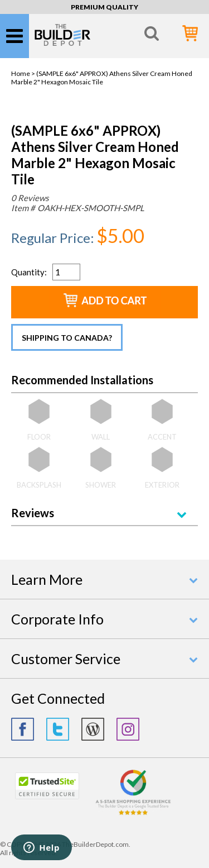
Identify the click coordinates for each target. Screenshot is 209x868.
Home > (24, 73)
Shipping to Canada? (67, 338)
